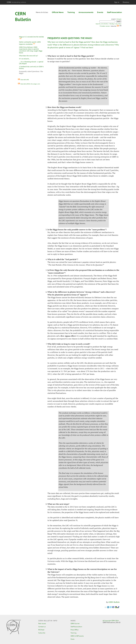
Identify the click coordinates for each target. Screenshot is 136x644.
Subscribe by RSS (23, 80)
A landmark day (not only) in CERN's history (31, 67)
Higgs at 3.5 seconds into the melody (31, 37)
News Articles (42, 12)
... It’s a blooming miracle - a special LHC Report (31, 63)
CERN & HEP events (77, 636)
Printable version (105, 26)
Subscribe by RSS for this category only (29, 84)
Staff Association (114, 12)
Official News (58, 12)
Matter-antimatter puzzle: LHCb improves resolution (30, 43)
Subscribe (42, 633)
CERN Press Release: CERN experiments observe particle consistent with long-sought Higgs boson (31, 50)
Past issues (42, 623)
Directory (126, 2)
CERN (16, 2)
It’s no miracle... (25, 59)
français (119, 19)
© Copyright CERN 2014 (111, 621)
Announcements (86, 12)
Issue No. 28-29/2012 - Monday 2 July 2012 (108, 24)
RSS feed (41, 630)
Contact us (42, 627)
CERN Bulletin (114, 602)
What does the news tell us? (28, 56)
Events (100, 12)
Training (71, 12)
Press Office (75, 630)
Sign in (117, 2)
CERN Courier (75, 623)
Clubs (73, 639)
